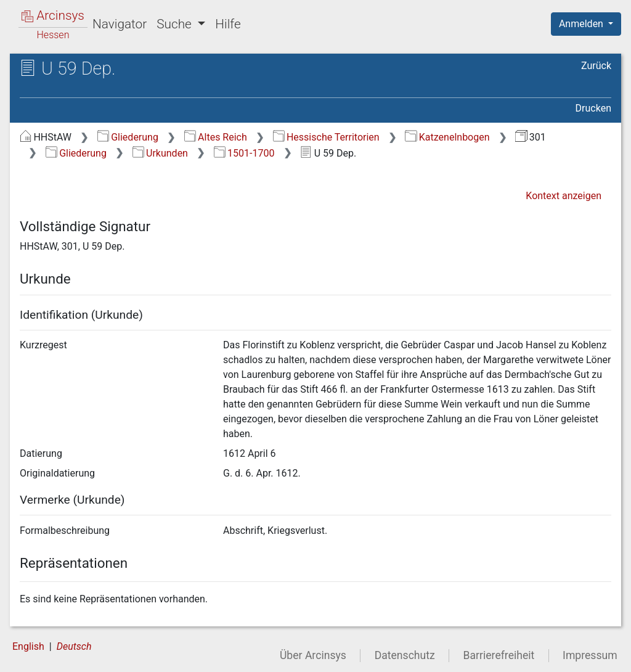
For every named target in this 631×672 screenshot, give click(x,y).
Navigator (120, 24)
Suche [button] (176, 24)
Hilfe (228, 24)
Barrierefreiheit (499, 655)
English (28, 646)
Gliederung (128, 137)
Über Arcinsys (313, 655)
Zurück (596, 66)
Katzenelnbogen (447, 137)
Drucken (593, 108)
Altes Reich (216, 137)
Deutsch (74, 646)
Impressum (590, 655)
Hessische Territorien (326, 137)
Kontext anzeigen (564, 196)
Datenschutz (405, 655)
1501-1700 (244, 153)
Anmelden (582, 24)
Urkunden (160, 153)
